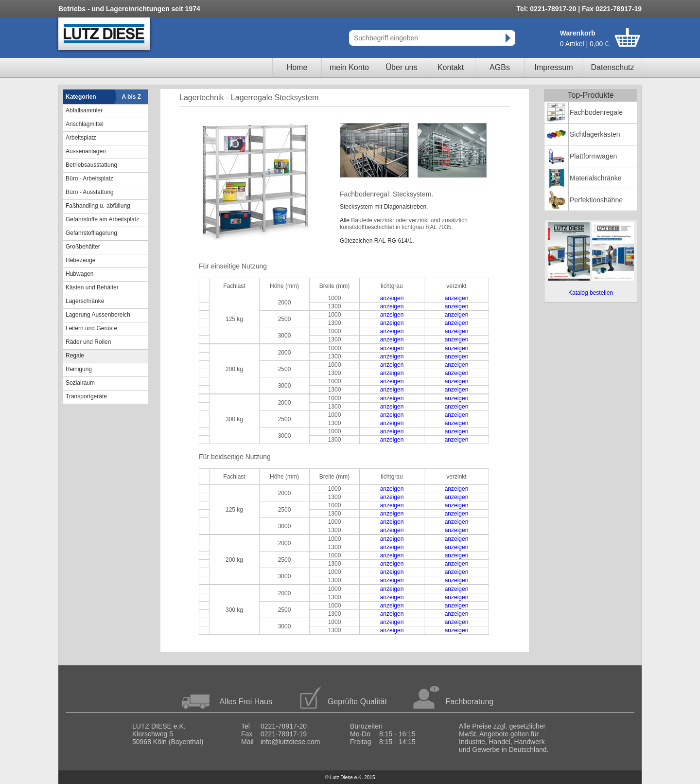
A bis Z (132, 97)
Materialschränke (596, 178)
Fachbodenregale (596, 112)
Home (297, 67)
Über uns (402, 67)
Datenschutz (613, 67)
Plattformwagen (593, 156)
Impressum (553, 67)
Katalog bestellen (591, 293)
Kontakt (451, 67)
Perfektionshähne (596, 200)
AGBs (500, 67)
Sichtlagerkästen (595, 134)
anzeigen (392, 298)
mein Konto (349, 67)
